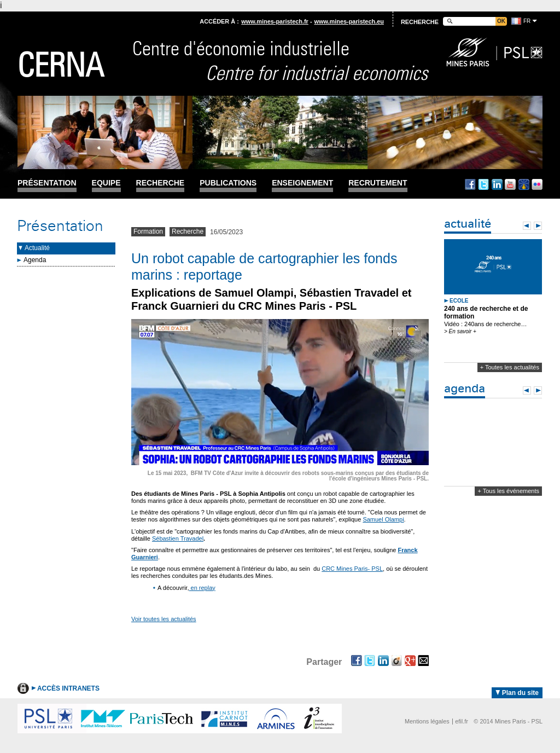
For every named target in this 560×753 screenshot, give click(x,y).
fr (527, 21)
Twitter (483, 184)
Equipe (106, 183)
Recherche (161, 183)
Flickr (537, 184)
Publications (228, 183)
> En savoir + (460, 331)
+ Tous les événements (508, 491)
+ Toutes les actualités (510, 367)
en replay (202, 588)
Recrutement (378, 183)
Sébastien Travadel (178, 538)
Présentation (47, 183)
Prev (527, 226)
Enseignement (302, 183)
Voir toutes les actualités (164, 619)
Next (538, 226)
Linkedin (497, 184)
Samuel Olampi (383, 519)
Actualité (37, 248)
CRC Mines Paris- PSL (352, 569)
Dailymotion (524, 184)
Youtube (510, 184)
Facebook (470, 184)
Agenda (35, 260)
